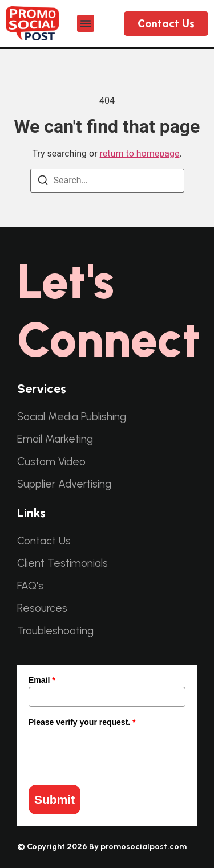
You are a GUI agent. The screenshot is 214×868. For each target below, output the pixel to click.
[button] (86, 23)
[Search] (43, 183)
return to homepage (140, 153)
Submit (54, 799)
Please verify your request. (82, 722)
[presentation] (115, 751)
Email (42, 680)
